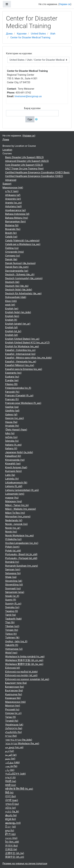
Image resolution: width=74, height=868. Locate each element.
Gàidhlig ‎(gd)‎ (12, 411)
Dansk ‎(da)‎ (11, 259)
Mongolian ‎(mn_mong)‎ (18, 517)
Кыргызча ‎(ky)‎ (14, 694)
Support (7, 184)
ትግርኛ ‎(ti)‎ (10, 778)
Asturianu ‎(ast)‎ (13, 206)
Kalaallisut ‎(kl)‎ (13, 456)
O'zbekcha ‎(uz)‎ (13, 539)
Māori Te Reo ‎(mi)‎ (15, 513)
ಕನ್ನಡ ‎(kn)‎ (11, 819)
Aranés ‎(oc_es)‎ (14, 203)
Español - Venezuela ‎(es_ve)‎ (21, 362)
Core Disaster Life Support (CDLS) (24, 165)
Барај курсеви (32, 108)
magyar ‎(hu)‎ (12, 498)
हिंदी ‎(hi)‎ (9, 793)
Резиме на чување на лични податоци (25, 863)
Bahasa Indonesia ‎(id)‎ (17, 214)
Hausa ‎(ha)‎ (11, 422)
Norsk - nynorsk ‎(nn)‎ (16, 524)
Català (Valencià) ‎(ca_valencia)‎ (22, 241)
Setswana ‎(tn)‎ (13, 573)
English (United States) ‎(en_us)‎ (22, 339)
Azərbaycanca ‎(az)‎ (16, 210)
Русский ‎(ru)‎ (12, 709)
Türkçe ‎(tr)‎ (11, 634)
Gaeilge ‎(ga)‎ (12, 407)
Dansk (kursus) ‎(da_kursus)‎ (20, 263)
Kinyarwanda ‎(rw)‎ (15, 460)
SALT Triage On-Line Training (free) (24, 169)
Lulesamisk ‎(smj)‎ (15, 494)
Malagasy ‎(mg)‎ (14, 501)
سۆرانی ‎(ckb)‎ (12, 762)
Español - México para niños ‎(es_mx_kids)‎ (28, 358)
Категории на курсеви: (19, 53)
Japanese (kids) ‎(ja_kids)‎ (19, 452)
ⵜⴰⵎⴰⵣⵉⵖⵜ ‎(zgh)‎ (15, 774)
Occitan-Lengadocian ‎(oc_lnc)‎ (22, 543)
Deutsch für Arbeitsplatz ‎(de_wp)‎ (23, 293)
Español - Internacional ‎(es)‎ (20, 354)
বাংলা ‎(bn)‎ (11, 796)
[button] (37, 119)
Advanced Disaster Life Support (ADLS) (27, 161)
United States (38, 34)
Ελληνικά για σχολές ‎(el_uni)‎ (21, 675)
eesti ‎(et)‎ (10, 305)
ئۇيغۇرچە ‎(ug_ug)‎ (14, 747)
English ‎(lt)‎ (11, 320)
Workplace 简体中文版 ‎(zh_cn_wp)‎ (24, 660)
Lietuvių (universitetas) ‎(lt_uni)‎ (22, 490)
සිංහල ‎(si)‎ (10, 827)
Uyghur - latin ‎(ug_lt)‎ (16, 641)
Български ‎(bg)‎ (14, 691)
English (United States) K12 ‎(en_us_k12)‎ (27, 343)
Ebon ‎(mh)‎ (11, 301)
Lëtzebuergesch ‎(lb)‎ (16, 483)
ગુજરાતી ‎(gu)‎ (12, 804)
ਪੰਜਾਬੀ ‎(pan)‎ (12, 800)
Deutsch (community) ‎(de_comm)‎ (24, 278)
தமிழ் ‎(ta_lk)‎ (12, 812)
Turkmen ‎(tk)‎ (12, 638)
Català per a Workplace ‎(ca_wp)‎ (23, 244)
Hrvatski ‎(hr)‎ (12, 426)
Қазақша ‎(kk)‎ (13, 698)
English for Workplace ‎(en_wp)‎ (22, 346)
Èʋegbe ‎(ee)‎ (12, 380)
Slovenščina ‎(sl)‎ (14, 585)
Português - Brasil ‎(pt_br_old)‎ (21, 554)
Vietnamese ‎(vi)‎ (14, 649)
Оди (30, 119)
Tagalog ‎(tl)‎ (12, 611)
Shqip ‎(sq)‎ (11, 577)
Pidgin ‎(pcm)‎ (12, 547)
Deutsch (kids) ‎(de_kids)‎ (19, 290)
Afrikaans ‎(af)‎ (13, 195)
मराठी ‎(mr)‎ (11, 785)
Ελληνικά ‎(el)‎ (13, 668)
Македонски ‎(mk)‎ (13, 188)
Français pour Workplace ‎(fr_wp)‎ (23, 403)
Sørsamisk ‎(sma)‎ (15, 592)
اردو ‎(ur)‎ (10, 751)
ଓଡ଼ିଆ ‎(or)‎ (11, 808)
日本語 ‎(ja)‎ (11, 849)
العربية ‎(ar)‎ (11, 755)
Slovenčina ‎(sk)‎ (14, 581)
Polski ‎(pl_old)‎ (13, 551)
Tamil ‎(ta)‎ (11, 615)
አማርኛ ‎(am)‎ (12, 191)
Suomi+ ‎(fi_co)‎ (13, 604)
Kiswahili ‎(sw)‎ (13, 464)
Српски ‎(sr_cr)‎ (13, 713)
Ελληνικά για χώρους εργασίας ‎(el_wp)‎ (27, 679)
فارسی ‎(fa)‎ (11, 766)
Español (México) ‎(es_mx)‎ (20, 365)
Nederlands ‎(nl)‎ (14, 520)
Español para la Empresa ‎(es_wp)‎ (24, 369)
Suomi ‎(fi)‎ (11, 600)
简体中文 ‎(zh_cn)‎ (15, 857)
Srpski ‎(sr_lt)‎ (12, 596)
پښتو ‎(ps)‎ (10, 759)
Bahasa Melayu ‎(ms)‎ (17, 218)
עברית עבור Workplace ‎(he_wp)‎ (22, 743)
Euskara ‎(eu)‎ (12, 377)
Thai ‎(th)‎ (10, 622)
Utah (53, 34)
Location (7, 150)
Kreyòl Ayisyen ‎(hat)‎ (16, 467)
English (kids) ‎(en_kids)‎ (18, 312)
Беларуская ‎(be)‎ (15, 687)
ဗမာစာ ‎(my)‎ (11, 838)
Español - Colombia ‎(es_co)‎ (20, 350)
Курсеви (22, 34)
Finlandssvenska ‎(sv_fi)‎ (18, 388)
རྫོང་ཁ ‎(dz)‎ (10, 834)
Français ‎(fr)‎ (12, 399)
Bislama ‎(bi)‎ (12, 225)
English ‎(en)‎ (12, 309)
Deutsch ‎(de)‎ (12, 282)
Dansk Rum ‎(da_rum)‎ (17, 267)
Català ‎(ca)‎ (11, 237)
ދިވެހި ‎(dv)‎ (10, 770)
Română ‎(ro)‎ (12, 562)
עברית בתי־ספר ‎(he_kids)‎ (19, 740)
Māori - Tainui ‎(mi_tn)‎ (17, 505)
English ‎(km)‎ (12, 316)
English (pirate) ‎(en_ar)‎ (18, 324)
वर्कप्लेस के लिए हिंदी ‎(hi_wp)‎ (19, 789)
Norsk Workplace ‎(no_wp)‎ (19, 536)
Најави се (65, 4)
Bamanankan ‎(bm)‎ (15, 222)
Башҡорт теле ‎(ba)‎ (16, 683)
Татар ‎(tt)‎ (11, 717)
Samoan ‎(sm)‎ (13, 569)
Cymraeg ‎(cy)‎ (13, 256)
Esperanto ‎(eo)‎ (13, 373)
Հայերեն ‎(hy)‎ (13, 732)
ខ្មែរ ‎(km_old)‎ (12, 842)
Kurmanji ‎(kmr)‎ (13, 471)
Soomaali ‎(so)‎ (13, 588)
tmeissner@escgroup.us (28, 96)
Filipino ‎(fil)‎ (11, 384)
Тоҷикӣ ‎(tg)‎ (12, 721)
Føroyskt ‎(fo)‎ (12, 392)
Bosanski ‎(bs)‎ (13, 229)
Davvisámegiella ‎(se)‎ (17, 271)
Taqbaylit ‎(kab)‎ (13, 619)
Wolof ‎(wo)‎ (11, 653)
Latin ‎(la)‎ (10, 475)
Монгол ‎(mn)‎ (13, 706)
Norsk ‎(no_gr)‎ (13, 528)
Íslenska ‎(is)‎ (12, 441)
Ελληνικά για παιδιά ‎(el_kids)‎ (21, 672)
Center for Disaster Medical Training (30, 37)
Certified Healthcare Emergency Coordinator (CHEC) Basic (37, 172)
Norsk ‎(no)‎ (11, 532)
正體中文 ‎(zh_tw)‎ (15, 853)
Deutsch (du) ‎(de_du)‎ (17, 286)
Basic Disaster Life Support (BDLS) (24, 157)
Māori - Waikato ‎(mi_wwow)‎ (21, 509)
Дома (9, 34)
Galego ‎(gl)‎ (11, 415)
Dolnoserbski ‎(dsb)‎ (16, 297)
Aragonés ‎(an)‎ (13, 199)
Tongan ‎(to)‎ (12, 630)
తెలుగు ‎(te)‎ (11, 815)
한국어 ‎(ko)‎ (11, 846)
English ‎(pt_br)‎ (13, 331)
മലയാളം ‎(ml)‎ (13, 823)
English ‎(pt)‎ (12, 335)
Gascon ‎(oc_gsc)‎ (15, 418)
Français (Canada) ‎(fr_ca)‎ (19, 396)
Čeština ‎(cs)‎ (12, 248)
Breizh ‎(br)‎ (11, 233)
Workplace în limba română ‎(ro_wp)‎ (25, 657)
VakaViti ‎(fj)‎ (12, 645)
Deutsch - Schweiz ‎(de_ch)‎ (20, 274)
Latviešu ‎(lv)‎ (12, 479)
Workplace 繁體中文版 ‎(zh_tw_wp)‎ (24, 664)
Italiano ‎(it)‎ (11, 448)
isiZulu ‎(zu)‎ (11, 437)
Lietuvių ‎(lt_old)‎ (14, 486)
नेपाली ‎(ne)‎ (11, 781)
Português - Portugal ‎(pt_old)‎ (21, 558)
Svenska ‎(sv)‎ (12, 607)
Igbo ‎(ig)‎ (10, 433)
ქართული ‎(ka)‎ (14, 728)
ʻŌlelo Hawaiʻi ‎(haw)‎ (16, 430)
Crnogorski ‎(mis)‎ (14, 252)
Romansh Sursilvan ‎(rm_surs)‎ (22, 566)
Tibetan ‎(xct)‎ (12, 626)
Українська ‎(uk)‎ (14, 725)
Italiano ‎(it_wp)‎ (13, 445)
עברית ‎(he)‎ (11, 736)
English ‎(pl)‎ (11, 327)
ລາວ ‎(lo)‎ (10, 831)
